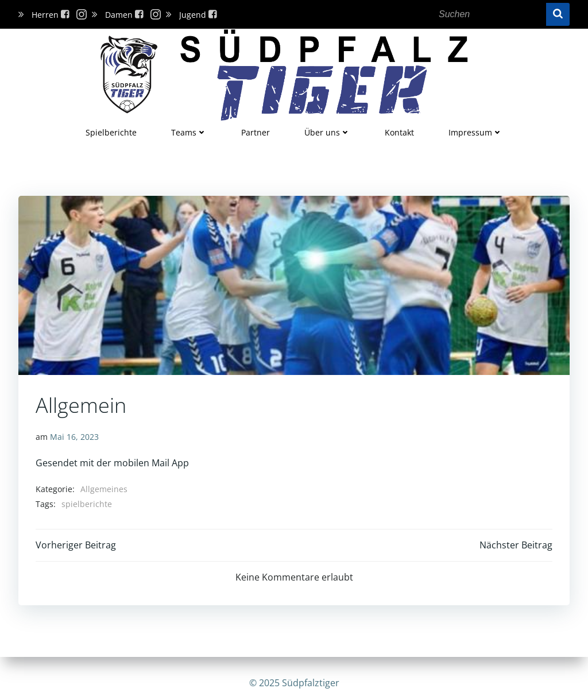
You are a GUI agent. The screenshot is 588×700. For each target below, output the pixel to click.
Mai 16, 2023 (74, 437)
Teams (189, 132)
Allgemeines (104, 489)
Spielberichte (111, 132)
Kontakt (399, 132)
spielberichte (87, 504)
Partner (256, 132)
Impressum (475, 132)
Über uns (327, 132)
